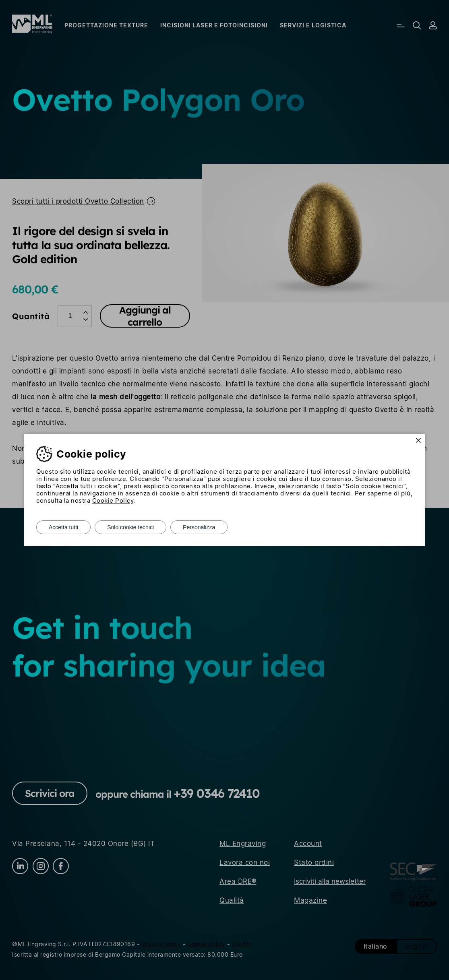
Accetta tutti (63, 527)
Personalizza (199, 527)
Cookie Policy (113, 500)
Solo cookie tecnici (130, 527)
